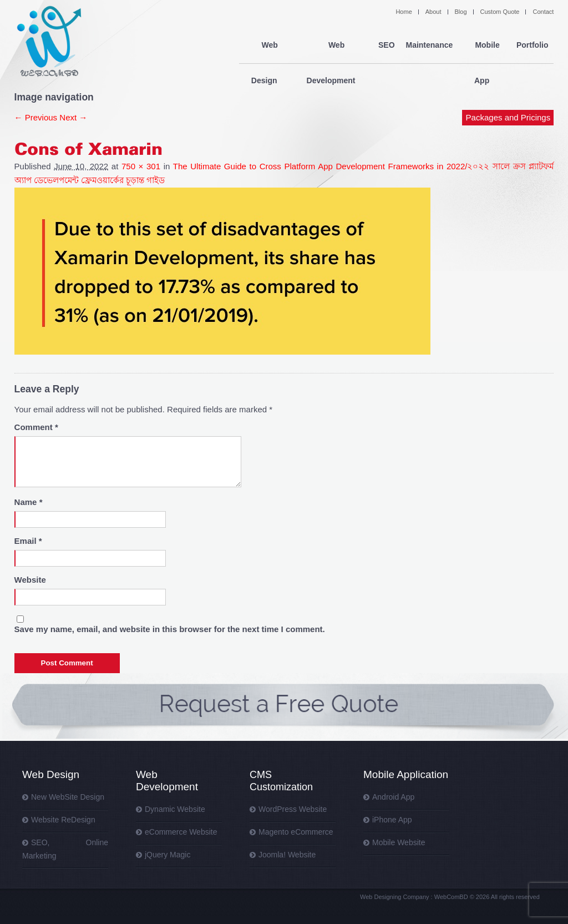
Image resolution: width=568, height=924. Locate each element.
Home (404, 12)
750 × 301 (141, 166)
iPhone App (392, 820)
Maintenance (429, 46)
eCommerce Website (181, 832)
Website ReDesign (63, 820)
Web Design (267, 46)
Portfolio (532, 46)
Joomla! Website (287, 855)
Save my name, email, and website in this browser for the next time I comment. (170, 629)
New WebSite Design (68, 797)
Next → (73, 117)
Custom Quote (500, 12)
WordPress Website (293, 809)
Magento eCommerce (296, 832)
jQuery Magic (168, 855)
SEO (387, 46)
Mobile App (485, 46)
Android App (393, 797)
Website (30, 580)
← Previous (36, 117)
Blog (461, 12)
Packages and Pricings (508, 82)
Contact (543, 12)
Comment (36, 427)
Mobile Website (399, 842)
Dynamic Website (175, 809)
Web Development (333, 46)
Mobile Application (406, 774)
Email (28, 541)
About (433, 12)
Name (29, 502)
